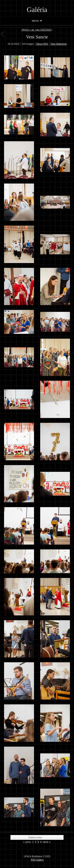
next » (47, 842)
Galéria (37, 10)
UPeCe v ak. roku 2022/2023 (36, 30)
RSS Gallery (37, 860)
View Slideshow (59, 44)
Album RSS (42, 44)
